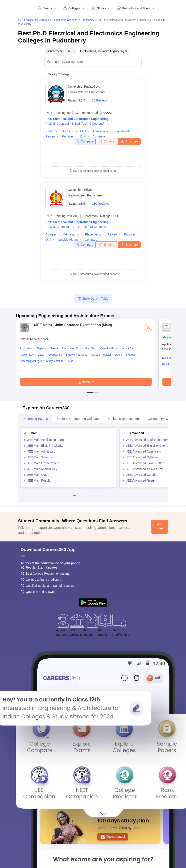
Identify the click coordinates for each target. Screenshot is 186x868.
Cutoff (41, 355)
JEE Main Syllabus (40, 457)
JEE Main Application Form (46, 440)
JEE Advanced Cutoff (141, 475)
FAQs (70, 361)
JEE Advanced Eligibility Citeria (147, 446)
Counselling (55, 355)
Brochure (129, 141)
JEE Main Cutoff (38, 475)
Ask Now (159, 526)
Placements (122, 131)
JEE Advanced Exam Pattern (146, 463)
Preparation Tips (71, 348)
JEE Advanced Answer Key (145, 469)
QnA (83, 136)
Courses (51, 131)
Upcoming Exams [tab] (35, 419)
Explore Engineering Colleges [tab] (78, 419)
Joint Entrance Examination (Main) (72, 325)
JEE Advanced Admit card (144, 451)
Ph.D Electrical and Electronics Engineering (77, 119)
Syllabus (130, 355)
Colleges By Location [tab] (124, 419)
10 (115, 495)
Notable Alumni (68, 240)
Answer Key (27, 355)
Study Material (54, 361)
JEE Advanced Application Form (148, 440)
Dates (118, 355)
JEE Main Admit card (42, 451)
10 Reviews (100, 100)
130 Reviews (101, 204)
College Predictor (101, 355)
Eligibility (42, 348)
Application (26, 348)
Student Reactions (76, 355)
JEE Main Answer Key (42, 469)
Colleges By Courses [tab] (163, 419)
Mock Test (90, 348)
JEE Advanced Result (141, 481)
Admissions (100, 131)
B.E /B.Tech (88, 124)
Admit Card (129, 348)
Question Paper (109, 348)
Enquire (107, 141)
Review (50, 136)
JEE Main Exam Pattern (44, 463)
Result (54, 348)
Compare (99, 136)
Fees (67, 131)
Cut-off (81, 131)
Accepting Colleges (31, 361)
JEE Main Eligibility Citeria (45, 446)
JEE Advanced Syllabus (142, 457)
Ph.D (57, 124)
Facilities (68, 136)
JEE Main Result (39, 481)
